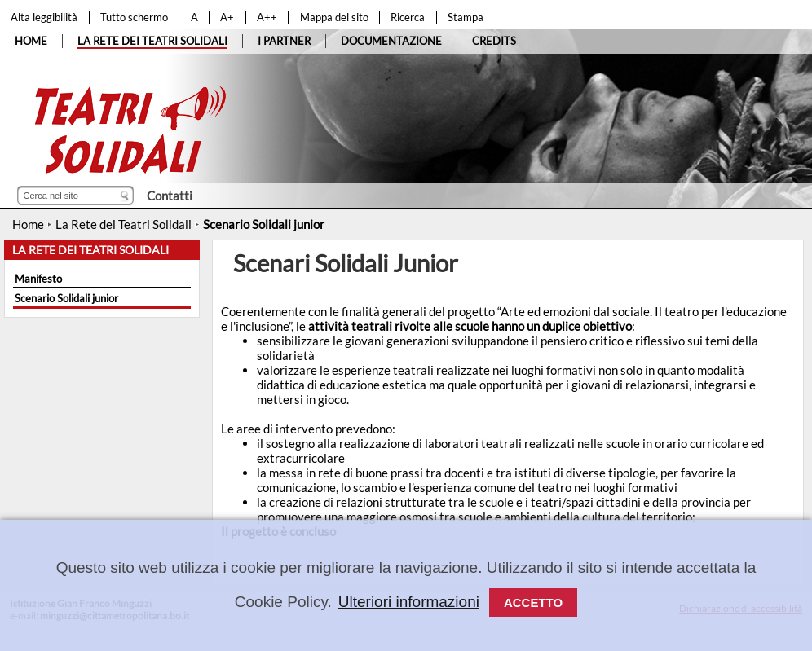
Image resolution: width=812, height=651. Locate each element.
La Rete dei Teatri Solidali (124, 224)
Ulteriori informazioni (409, 602)
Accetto (533, 603)
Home (28, 224)
